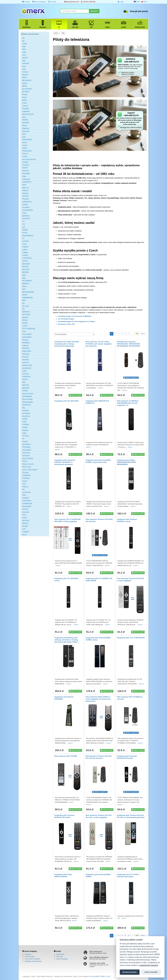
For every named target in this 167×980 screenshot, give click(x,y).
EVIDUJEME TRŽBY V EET (100, 976)
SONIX (25, 419)
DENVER (26, 123)
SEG (24, 382)
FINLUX (25, 154)
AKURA (25, 58)
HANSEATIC (27, 182)
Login (121, 2)
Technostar (26, 453)
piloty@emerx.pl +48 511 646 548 (80, 2)
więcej (70, 388)
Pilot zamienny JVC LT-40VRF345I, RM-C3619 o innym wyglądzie (68, 520)
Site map (59, 956)
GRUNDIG (26, 174)
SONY (25, 422)
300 (137, 334)
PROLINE (26, 354)
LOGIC (25, 250)
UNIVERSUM (27, 504)
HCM (24, 185)
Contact (26, 2)
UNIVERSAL (27, 501)
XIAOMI (25, 526)
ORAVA (25, 320)
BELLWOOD (27, 80)
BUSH (24, 100)
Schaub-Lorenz (28, 394)
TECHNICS (26, 444)
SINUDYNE (26, 405)
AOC (24, 69)
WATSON (26, 521)
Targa (24, 433)
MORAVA (26, 284)
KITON (25, 233)
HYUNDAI (26, 207)
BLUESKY (26, 92)
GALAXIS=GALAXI (29, 159)
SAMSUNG (26, 377)
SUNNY (25, 427)
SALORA (26, 374)
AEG (24, 49)
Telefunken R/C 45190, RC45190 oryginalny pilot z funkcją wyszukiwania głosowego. (67, 344)
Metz (24, 275)
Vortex (25, 518)
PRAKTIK (26, 348)
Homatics (26, 199)
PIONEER (26, 343)
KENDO (25, 230)
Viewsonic (26, 512)
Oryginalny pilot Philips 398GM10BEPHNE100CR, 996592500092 (127, 462)
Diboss (25, 126)
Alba (24, 61)
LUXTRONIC (27, 258)
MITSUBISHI (27, 281)
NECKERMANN (28, 292)
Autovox (25, 72)
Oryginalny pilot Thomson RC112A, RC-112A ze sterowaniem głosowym (131, 816)
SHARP (25, 391)
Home (56, 33)
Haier (24, 176)
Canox (25, 103)
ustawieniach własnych (149, 965)
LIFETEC (26, 241)
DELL (24, 117)
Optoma (25, 317)
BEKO (24, 77)
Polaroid (25, 346)
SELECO (26, 385)
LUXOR (25, 255)
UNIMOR (26, 498)
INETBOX (26, 216)
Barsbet (25, 75)
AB (23, 41)
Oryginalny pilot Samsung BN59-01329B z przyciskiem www (98, 461)
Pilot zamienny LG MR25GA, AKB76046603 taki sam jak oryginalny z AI (128, 403)
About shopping (39, 2)
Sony (69, 324)
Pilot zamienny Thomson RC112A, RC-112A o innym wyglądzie (99, 816)
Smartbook (26, 413)
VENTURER (27, 506)
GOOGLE (26, 165)
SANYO (25, 379)
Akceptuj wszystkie (130, 972)
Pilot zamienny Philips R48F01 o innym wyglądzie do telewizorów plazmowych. (98, 699)
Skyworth (26, 410)
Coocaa (25, 106)
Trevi (24, 484)
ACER (24, 44)
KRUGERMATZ (28, 236)
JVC (73, 324)
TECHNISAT (27, 450)
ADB (24, 47)
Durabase (26, 131)
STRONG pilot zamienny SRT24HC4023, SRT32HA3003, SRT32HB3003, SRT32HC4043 (129, 344)
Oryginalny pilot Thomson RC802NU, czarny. (127, 520)
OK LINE (25, 306)
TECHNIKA (26, 447)
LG (23, 238)
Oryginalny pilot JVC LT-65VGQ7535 (131, 638)
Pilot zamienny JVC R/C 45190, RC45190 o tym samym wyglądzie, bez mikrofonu (99, 344)
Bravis (24, 97)
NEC (24, 289)
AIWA (24, 52)
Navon (25, 286)
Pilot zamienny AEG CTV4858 (66, 756)
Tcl (23, 439)
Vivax (24, 515)
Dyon (24, 134)
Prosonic (25, 357)
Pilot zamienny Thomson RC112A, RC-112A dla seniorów (99, 757)
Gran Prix (26, 171)
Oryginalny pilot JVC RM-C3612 (66, 401)
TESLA (25, 461)
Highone (25, 190)
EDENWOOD (27, 140)
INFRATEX (26, 219)
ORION (25, 323)
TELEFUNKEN (28, 458)
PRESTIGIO (27, 351)
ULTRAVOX (26, 492)
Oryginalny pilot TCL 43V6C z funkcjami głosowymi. (128, 875)
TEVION (25, 473)
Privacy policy (30, 956)
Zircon (24, 535)
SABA (24, 371)
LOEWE (25, 247)
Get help (52, 2)
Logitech (25, 252)
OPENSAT (26, 312)
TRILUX (25, 487)
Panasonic (62, 324)
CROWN (25, 109)
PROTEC (26, 360)
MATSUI (25, 267)
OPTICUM (26, 314)
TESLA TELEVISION (30, 470)
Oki (23, 309)
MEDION (25, 272)
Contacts (28, 954)
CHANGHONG (28, 210)
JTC (24, 224)
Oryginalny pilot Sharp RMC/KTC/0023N (63, 875)
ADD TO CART (75, 395)
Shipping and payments (33, 961)
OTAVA (25, 326)
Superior (25, 430)
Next (143, 334)
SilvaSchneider (28, 402)
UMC (24, 495)
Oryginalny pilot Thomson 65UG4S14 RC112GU (127, 757)
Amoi (24, 66)
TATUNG (25, 436)
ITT (23, 221)
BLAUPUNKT (27, 89)
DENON (25, 120)
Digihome (26, 128)
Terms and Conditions (32, 959)
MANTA (25, 261)
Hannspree (26, 179)
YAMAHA (26, 532)
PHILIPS (25, 340)
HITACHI (25, 196)
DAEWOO (26, 111)
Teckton (25, 441)
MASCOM (26, 264)
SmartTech (26, 416)
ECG (24, 137)
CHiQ (24, 213)
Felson (25, 148)
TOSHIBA (26, 478)
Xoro (24, 529)
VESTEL (25, 509)
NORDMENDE (28, 298)
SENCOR (26, 388)
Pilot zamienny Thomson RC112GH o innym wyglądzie (130, 580)
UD (23, 489)
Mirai (24, 278)
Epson (25, 142)
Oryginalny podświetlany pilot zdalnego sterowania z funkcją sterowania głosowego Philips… (67, 640)
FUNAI (25, 157)
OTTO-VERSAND (29, 329)
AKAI (24, 55)
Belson (25, 83)
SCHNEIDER (27, 396)
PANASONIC (27, 337)
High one (25, 188)
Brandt (25, 94)
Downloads (60, 954)
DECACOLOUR (28, 114)
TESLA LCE (27, 467)
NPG (24, 300)
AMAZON (26, 63)
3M (23, 38)
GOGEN (25, 162)
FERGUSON (27, 151)
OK (23, 303)
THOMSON (26, 475)
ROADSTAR (27, 368)
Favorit (25, 145)
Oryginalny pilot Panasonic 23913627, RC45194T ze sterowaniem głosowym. (65, 462)
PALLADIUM (27, 334)
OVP (24, 331)
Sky (24, 408)
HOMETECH (27, 202)
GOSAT (25, 168)
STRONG (26, 425)
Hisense (25, 193)
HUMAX (25, 204)
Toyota (25, 481)
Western (25, 523)
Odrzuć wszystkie (151, 972)
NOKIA (25, 295)
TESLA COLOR (28, 464)
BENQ (25, 86)
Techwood (26, 456)
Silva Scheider (27, 399)
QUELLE (25, 362)
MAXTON (26, 269)
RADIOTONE (27, 365)
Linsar (24, 244)
